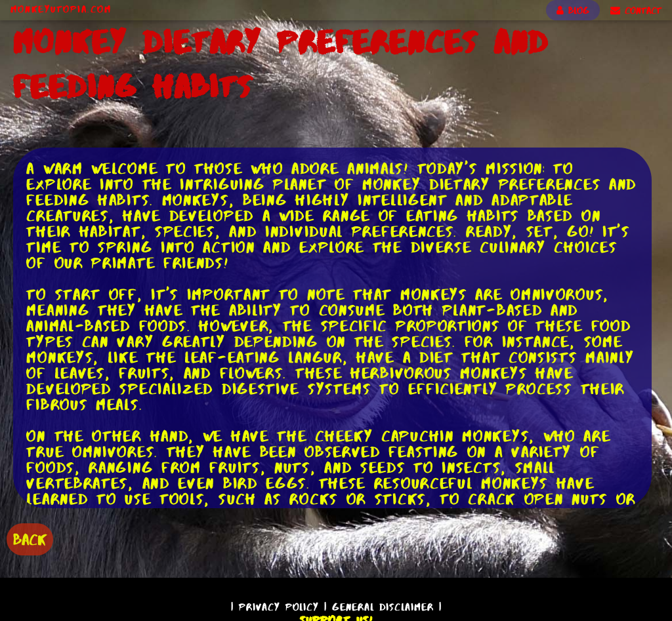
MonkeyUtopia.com (61, 9)
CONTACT (636, 10)
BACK (30, 539)
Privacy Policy (279, 607)
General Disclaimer (383, 607)
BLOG (573, 10)
